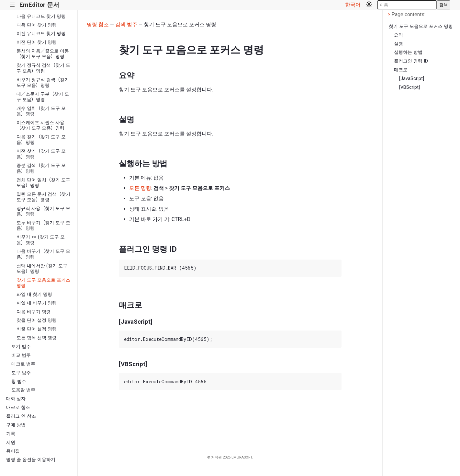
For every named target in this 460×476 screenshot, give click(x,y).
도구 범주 (21, 373)
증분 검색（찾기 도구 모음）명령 (41, 168)
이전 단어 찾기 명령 (37, 42)
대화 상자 (16, 399)
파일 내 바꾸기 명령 (37, 303)
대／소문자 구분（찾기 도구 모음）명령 (43, 97)
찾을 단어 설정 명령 (37, 320)
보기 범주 (21, 347)
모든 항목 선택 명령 (37, 338)
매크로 (401, 70)
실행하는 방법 (408, 52)
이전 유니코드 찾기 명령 (41, 34)
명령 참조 (98, 24)
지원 (11, 442)
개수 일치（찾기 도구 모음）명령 (41, 111)
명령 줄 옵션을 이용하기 (31, 460)
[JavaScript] (412, 79)
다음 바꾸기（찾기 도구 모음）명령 (43, 254)
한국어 (353, 5)
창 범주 (19, 382)
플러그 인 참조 (21, 416)
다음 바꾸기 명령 (34, 312)
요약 (398, 35)
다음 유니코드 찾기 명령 (41, 16)
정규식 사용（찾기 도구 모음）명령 (43, 211)
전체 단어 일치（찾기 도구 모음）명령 (43, 183)
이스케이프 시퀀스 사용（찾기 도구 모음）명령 (40, 125)
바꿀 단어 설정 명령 (37, 329)
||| (12, 5)
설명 (398, 44)
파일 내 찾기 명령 (34, 294)
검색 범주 (126, 24)
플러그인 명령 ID (411, 61)
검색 (443, 5)
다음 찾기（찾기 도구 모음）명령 (41, 140)
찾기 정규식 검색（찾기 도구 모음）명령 (43, 68)
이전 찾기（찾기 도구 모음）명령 (41, 154)
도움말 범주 (23, 390)
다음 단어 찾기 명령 (37, 25)
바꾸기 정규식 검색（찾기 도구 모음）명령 (43, 83)
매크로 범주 (23, 364)
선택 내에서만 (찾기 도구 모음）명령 (42, 269)
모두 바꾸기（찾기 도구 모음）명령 (43, 226)
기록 (11, 434)
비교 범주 (21, 355)
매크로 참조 (18, 407)
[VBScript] (410, 87)
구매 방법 (16, 425)
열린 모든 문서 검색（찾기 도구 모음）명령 (43, 197)
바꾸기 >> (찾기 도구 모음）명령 (41, 240)
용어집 (13, 451)
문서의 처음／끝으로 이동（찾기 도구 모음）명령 (43, 54)
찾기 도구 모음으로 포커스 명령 (43, 283)
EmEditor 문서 (39, 5)
